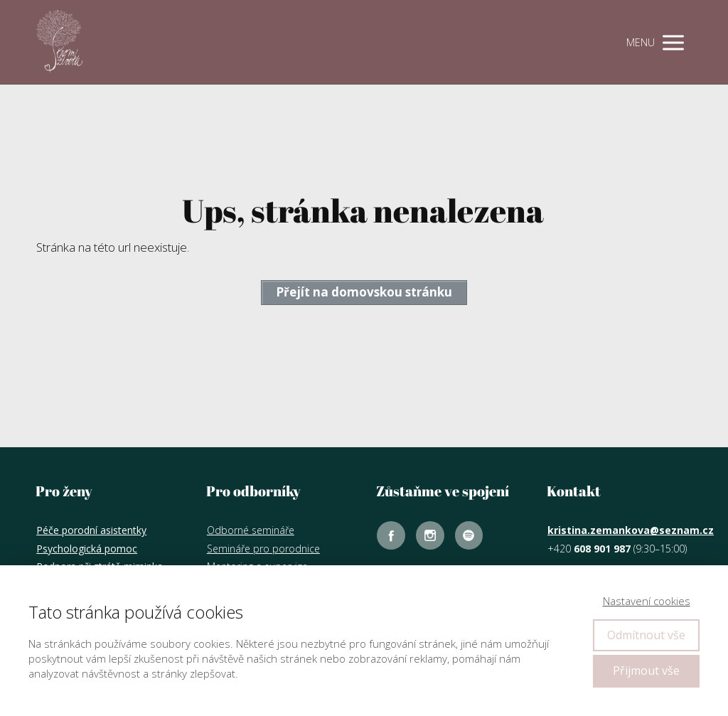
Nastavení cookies (647, 601)
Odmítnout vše (646, 635)
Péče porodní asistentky (91, 530)
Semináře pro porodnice (263, 549)
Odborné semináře (251, 530)
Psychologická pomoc (87, 549)
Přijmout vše (646, 670)
